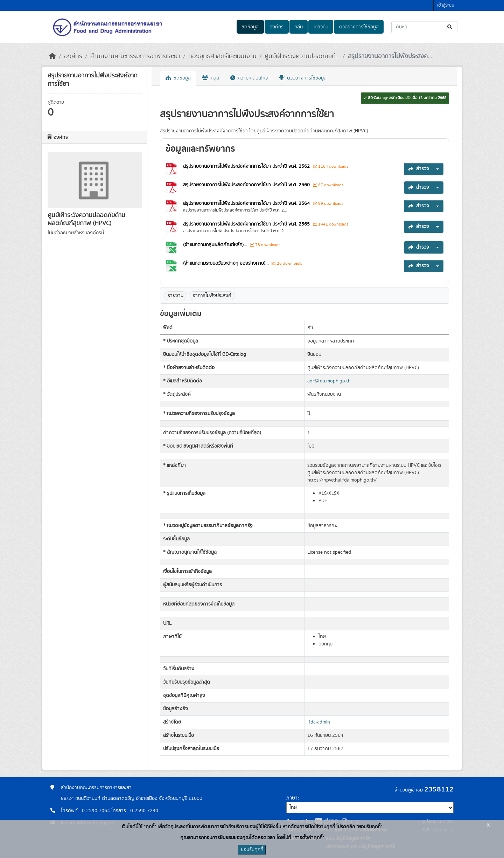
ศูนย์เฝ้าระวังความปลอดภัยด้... (302, 56)
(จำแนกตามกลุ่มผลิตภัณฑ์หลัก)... (216, 245)
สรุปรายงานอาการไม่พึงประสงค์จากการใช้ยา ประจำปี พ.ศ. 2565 (247, 224)
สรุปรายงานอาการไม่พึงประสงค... (390, 56)
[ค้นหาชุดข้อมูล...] (424, 27)
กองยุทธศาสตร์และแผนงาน (222, 56)
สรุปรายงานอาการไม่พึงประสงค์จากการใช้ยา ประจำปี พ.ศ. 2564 (247, 203)
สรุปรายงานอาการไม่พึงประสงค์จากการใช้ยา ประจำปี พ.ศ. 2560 (247, 185)
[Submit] (450, 27)
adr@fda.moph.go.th (329, 381)
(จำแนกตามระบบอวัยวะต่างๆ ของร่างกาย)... (226, 263)
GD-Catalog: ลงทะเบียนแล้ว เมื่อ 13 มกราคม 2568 (405, 98)
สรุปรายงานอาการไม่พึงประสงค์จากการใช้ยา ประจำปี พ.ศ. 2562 (247, 166)
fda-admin (319, 722)
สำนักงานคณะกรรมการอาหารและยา (135, 56)
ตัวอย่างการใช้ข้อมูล (359, 27)
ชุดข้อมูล (250, 27)
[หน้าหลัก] (52, 56)
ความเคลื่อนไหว (249, 78)
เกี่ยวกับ (321, 27)
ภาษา (292, 798)
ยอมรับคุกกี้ (252, 850)
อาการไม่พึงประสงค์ (212, 296)
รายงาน (176, 296)
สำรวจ (419, 169)
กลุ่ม (299, 27)
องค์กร (276, 27)
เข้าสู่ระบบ (446, 5)
